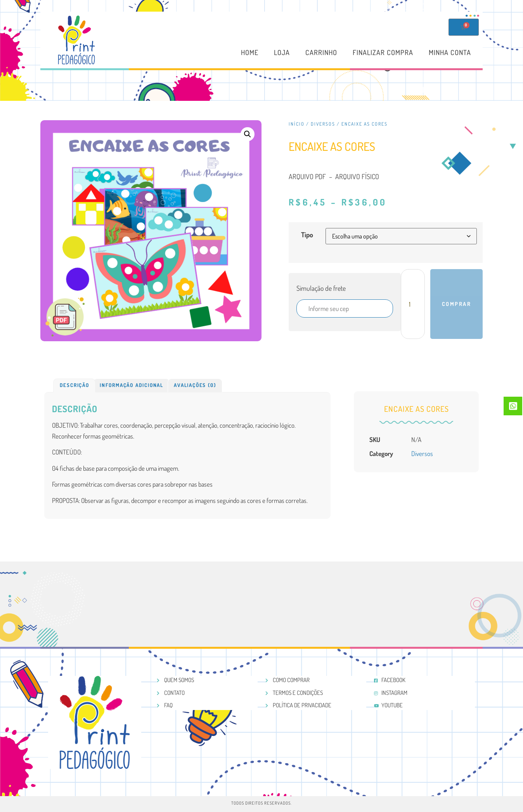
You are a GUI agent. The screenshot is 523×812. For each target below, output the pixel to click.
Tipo (307, 235)
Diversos (323, 124)
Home (250, 53)
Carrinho (321, 53)
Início (297, 124)
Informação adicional (132, 385)
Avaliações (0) (195, 385)
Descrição (74, 385)
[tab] (74, 385)
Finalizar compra (383, 53)
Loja (282, 53)
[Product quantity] (413, 304)
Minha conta (450, 53)
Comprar (457, 304)
